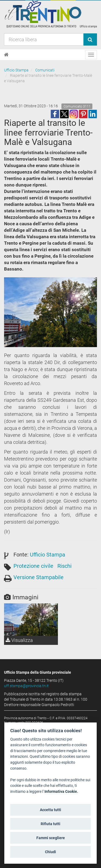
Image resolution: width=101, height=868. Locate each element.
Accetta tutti (50, 810)
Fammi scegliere (51, 838)
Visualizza (19, 640)
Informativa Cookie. (61, 792)
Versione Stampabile (39, 577)
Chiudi (50, 852)
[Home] (6, 55)
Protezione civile (33, 566)
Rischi (65, 566)
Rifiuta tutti (50, 824)
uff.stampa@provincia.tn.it (26, 686)
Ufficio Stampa (16, 70)
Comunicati (45, 70)
